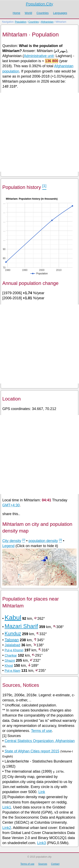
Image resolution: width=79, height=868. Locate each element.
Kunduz (13, 633)
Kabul (13, 618)
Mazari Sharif (21, 626)
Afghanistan (47, 22)
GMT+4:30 (11, 505)
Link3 (41, 843)
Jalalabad (12, 645)
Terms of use (41, 731)
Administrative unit (39, 56)
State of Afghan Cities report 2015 (32, 751)
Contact (55, 864)
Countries (43, 13)
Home (17, 13)
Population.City (40, 4)
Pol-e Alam (12, 671)
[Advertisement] (39, 132)
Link (42, 792)
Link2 (7, 828)
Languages (60, 13)
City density (12, 541)
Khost (9, 666)
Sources (43, 864)
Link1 (7, 807)
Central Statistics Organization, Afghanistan (40, 741)
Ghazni (10, 661)
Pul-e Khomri (14, 650)
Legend (8, 546)
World (28, 13)
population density (43, 541)
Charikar (11, 656)
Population (21, 22)
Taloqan (12, 640)
